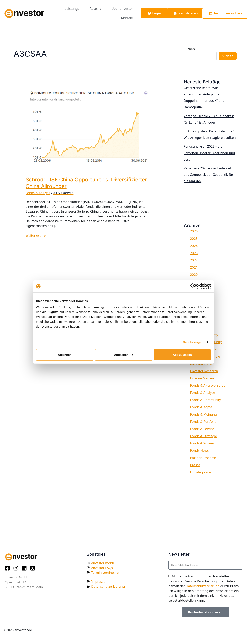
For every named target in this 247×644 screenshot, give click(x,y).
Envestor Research (204, 371)
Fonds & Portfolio (203, 422)
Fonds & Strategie (204, 436)
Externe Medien (202, 378)
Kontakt (127, 18)
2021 (194, 267)
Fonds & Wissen (202, 443)
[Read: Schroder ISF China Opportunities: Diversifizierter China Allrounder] (88, 128)
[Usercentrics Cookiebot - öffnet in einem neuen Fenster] (193, 286)
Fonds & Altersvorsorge (208, 385)
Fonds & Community (206, 400)
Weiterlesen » (36, 235)
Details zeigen (193, 342)
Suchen (189, 49)
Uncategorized (201, 472)
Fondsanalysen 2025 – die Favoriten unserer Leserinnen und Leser (209, 153)
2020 (194, 275)
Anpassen (124, 355)
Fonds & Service (202, 429)
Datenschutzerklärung (203, 586)
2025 (194, 239)
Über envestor (122, 9)
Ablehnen (65, 355)
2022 (194, 260)
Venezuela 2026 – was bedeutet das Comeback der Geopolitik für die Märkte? (209, 175)
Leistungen (73, 9)
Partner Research (203, 458)
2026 (194, 231)
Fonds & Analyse (38, 193)
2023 (194, 253)
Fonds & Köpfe (201, 407)
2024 (194, 246)
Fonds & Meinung (204, 414)
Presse (195, 465)
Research (96, 9)
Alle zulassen (182, 355)
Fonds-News (200, 450)
